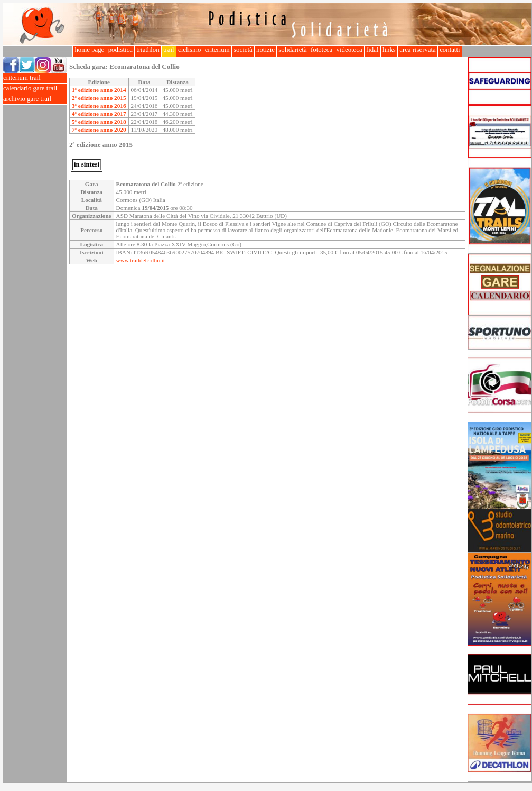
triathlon (148, 50)
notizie (265, 50)
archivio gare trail (35, 99)
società (243, 50)
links (389, 50)
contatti (450, 50)
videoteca (349, 50)
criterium (217, 50)
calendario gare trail (35, 89)
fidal (372, 50)
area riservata (418, 50)
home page (89, 50)
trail (169, 50)
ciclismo (190, 50)
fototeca (322, 50)
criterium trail (35, 78)
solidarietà (293, 50)
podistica (120, 50)
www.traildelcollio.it (141, 260)
